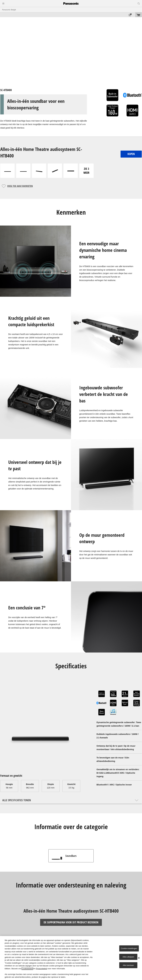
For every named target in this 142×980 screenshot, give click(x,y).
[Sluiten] (139, 958)
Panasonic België (9, 10)
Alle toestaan (128, 965)
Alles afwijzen (128, 957)
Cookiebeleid (27, 969)
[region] (71, 958)
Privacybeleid (41, 969)
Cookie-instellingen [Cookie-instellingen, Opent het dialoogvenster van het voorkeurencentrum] (129, 948)
